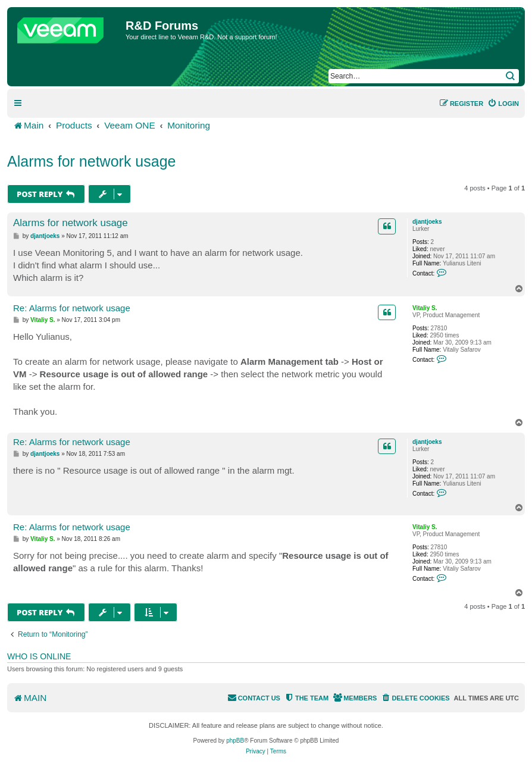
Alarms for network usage (91, 161)
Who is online (39, 656)
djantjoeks (427, 222)
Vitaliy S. (425, 308)
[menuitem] (503, 104)
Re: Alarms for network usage (72, 308)
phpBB (235, 741)
